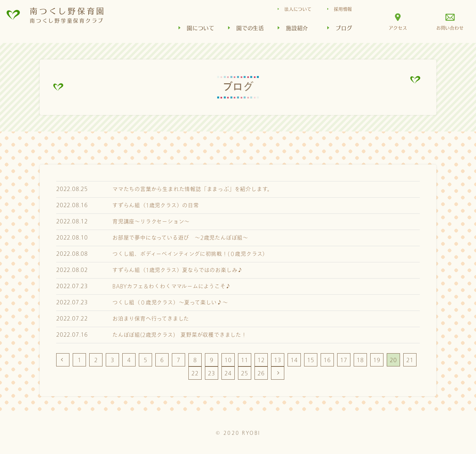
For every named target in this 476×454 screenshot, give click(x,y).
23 (212, 373)
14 (294, 360)
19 (377, 360)
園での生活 (250, 28)
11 (245, 360)
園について (201, 28)
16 (327, 360)
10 (228, 360)
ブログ (344, 28)
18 (360, 360)
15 (311, 360)
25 (245, 373)
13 (278, 360)
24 (228, 373)
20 (393, 360)
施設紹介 (297, 28)
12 (261, 360)
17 (344, 360)
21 (410, 360)
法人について (298, 9)
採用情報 (343, 9)
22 (195, 373)
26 (261, 373)
